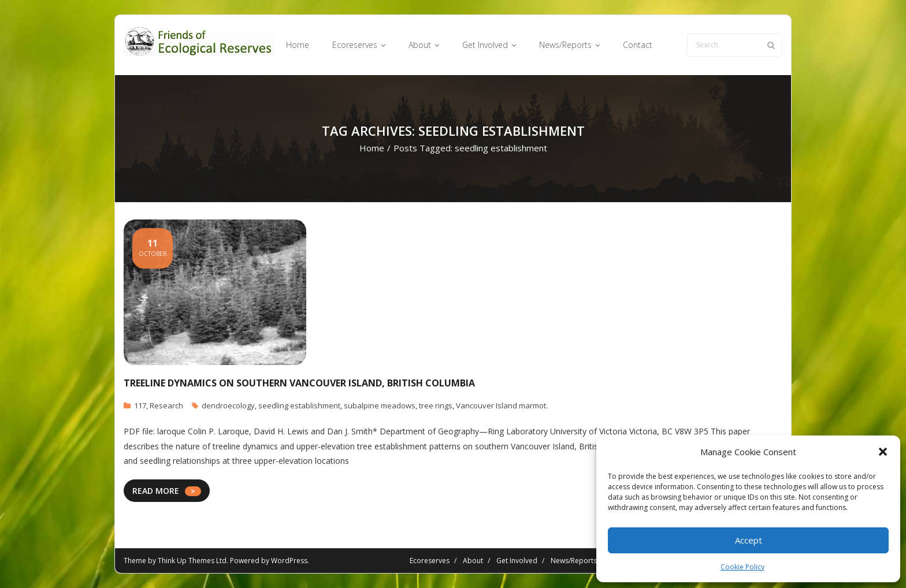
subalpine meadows (380, 405)
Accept (749, 540)
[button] (883, 452)
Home (372, 148)
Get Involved (517, 561)
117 (140, 405)
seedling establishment (299, 405)
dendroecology (228, 405)
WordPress (289, 561)
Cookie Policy (742, 567)
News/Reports (574, 561)
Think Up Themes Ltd (192, 561)
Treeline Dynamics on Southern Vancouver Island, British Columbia (299, 383)
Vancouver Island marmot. (502, 405)
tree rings (436, 405)
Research (166, 405)
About (473, 561)
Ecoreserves (430, 561)
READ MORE (156, 491)
